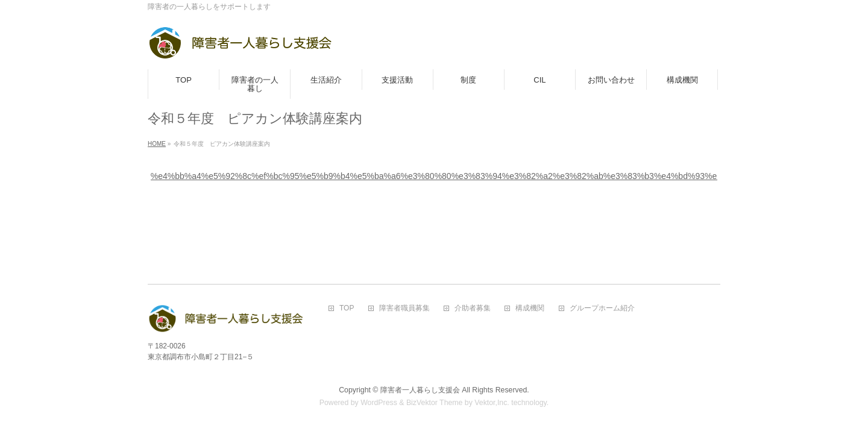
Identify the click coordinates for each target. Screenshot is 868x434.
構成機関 (530, 308)
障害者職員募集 (404, 308)
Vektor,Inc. (492, 403)
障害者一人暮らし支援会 (420, 390)
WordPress (379, 403)
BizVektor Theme (435, 403)
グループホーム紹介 (602, 308)
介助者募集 (473, 308)
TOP (347, 308)
